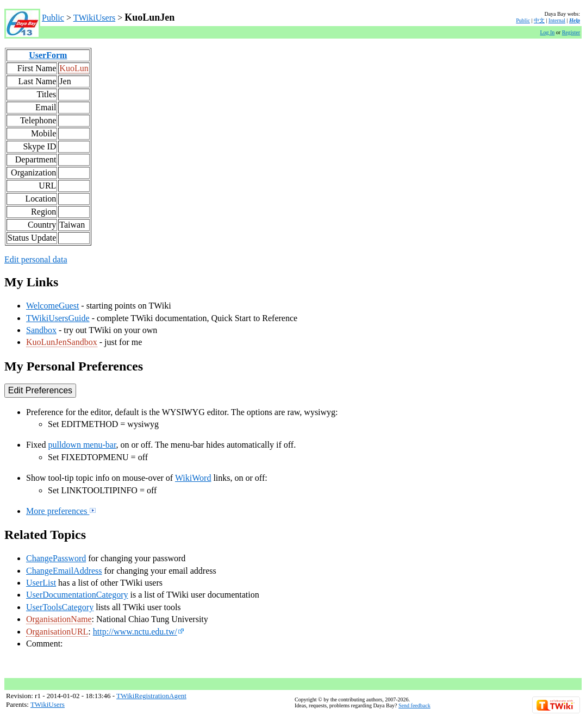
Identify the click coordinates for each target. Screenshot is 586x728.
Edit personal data (36, 259)
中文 (539, 20)
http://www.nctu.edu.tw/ (139, 632)
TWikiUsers (95, 18)
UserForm (48, 55)
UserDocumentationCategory (77, 595)
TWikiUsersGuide (58, 318)
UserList (41, 583)
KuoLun (74, 68)
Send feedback (414, 705)
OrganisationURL (57, 632)
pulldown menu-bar (82, 445)
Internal (557, 20)
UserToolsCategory (60, 607)
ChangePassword (56, 558)
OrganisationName (59, 619)
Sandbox (41, 330)
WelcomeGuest (52, 306)
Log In (547, 32)
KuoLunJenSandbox (62, 342)
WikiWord (193, 478)
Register (571, 32)
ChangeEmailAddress (64, 571)
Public (53, 18)
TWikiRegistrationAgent (151, 696)
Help (575, 20)
